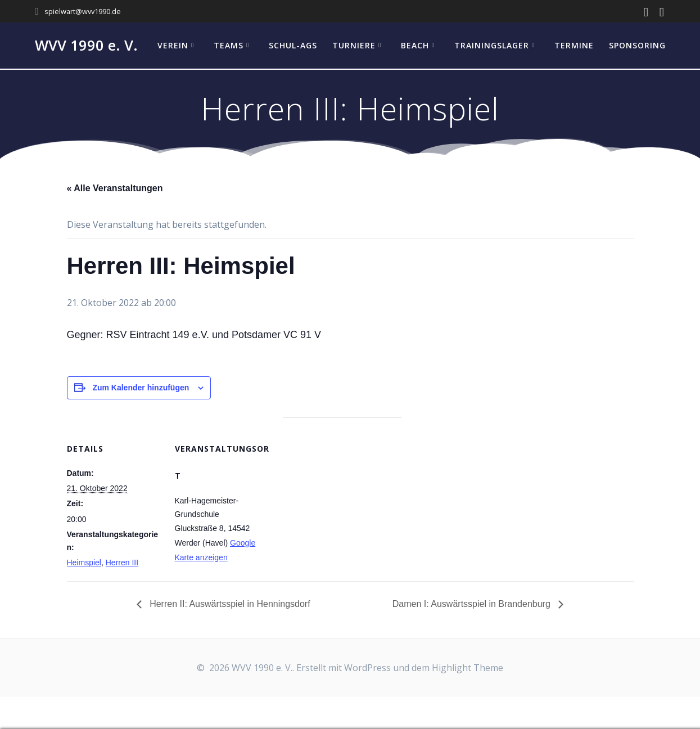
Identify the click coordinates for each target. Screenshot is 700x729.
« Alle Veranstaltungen (115, 188)
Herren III (122, 562)
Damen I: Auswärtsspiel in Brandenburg (473, 604)
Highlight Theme (468, 668)
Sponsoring (637, 45)
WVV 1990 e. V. (86, 46)
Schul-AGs (293, 45)
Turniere (354, 45)
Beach (415, 45)
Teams (229, 45)
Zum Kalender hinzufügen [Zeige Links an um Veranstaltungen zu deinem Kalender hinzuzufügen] (141, 388)
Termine (574, 45)
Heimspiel (84, 562)
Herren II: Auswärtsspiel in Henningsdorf (229, 604)
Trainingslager (492, 45)
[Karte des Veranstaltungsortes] (342, 495)
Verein (173, 45)
